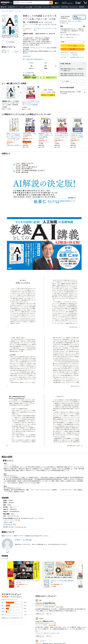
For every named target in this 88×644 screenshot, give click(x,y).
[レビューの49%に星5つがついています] (14, 601)
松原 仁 (40, 25)
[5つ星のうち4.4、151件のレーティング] (59, 138)
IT (13, 11)
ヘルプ (21, 7)
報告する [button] (49, 612)
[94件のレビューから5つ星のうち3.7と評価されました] (28, 583)
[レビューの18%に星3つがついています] (14, 607)
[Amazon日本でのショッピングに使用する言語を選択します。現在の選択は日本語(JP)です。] (57, 3)
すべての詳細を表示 (29, 71)
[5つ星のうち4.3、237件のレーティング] (75, 138)
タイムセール (74, 7)
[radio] (66, 17)
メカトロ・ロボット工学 (10, 518)
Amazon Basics (55, 7)
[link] (6, 107)
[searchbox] (34, 3)
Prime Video (65, 7)
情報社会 (6, 521)
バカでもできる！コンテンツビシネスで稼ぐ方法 (27, 580)
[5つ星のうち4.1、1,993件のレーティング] (28, 137)
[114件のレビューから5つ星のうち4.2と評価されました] (63, 583)
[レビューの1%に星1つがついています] (14, 613)
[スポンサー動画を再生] (23, 568)
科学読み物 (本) (8, 523)
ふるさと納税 (29, 7)
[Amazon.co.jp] (7, 3)
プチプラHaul (38, 7)
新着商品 (81, 7)
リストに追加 (65, 81)
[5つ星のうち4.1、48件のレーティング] (43, 138)
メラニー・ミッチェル (29, 25)
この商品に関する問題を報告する (33, 57)
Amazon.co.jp (73, 53)
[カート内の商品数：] (85, 3)
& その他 (51, 25)
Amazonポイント (13, 7)
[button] (4, 7)
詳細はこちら (76, 35)
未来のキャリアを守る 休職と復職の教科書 (62, 580)
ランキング (46, 7)
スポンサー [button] (5, 557)
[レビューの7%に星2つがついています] (14, 610)
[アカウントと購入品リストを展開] (73, 3)
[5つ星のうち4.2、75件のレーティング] (11, 140)
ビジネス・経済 (8, 11)
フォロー (17, 52)
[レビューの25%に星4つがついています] (14, 604)
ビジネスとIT (18, 11)
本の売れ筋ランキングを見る (35, 517)
